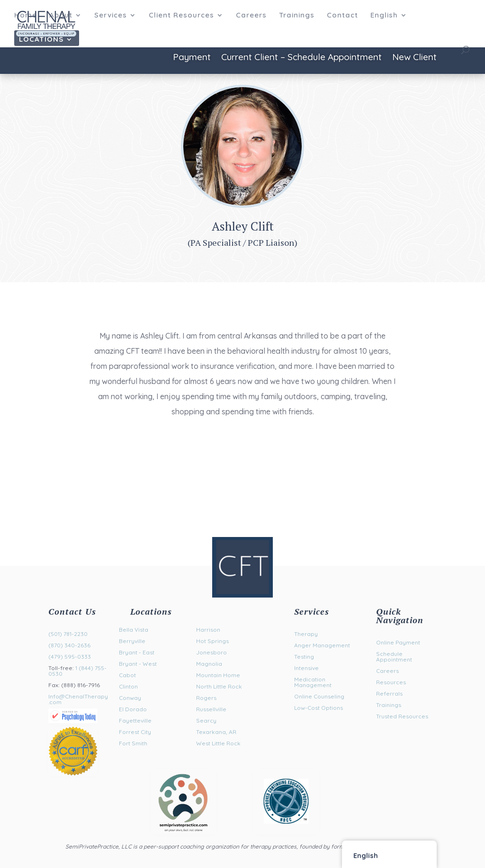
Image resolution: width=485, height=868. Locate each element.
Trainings (297, 16)
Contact (342, 16)
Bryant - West (138, 664)
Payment (192, 58)
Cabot (127, 675)
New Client (414, 58)
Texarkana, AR (216, 732)
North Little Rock (219, 686)
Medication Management (313, 682)
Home (26, 16)
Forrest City (135, 732)
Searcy (206, 720)
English (384, 16)
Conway (130, 698)
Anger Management (322, 645)
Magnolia (209, 664)
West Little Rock (218, 743)
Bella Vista (134, 630)
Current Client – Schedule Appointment (301, 58)
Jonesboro (211, 652)
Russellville (211, 709)
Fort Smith (133, 743)
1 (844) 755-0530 (77, 671)
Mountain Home (218, 675)
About (61, 16)
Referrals (389, 694)
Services (111, 16)
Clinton (128, 686)
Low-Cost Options (319, 708)
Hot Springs (212, 641)
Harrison (208, 630)
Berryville (132, 641)
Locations (41, 40)
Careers (251, 16)
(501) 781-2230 (68, 634)
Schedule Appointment (394, 657)
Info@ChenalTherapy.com (78, 699)
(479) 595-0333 (70, 657)
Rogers (206, 698)
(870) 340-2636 (69, 645)
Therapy (306, 634)
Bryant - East (137, 652)
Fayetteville (135, 720)
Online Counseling (319, 696)
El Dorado (133, 709)
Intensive (306, 668)
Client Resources (181, 16)
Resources (391, 682)
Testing (304, 657)
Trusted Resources (402, 716)
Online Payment (398, 642)
